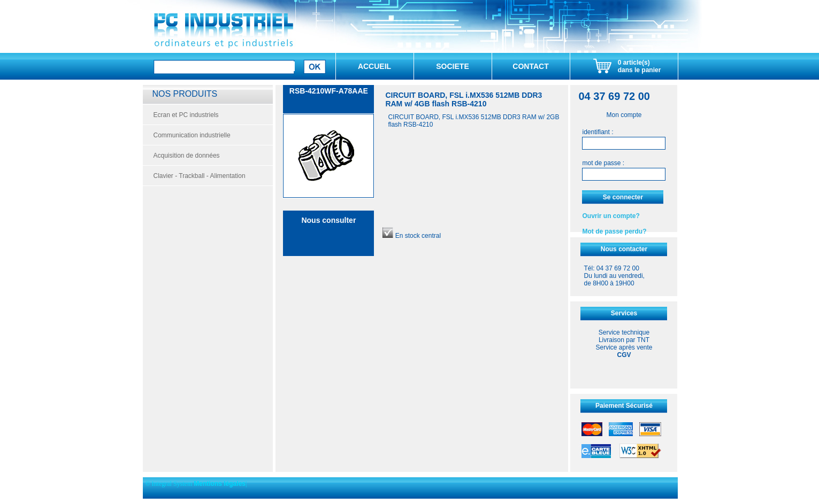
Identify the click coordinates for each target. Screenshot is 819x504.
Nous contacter (624, 249)
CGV (624, 355)
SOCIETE (452, 66)
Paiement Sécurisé (624, 406)
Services (624, 313)
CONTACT (530, 66)
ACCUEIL (374, 66)
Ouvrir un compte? (611, 216)
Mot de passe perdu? (614, 231)
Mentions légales (220, 484)
